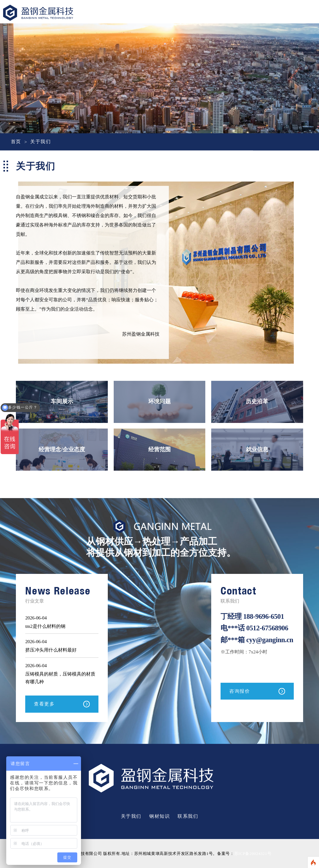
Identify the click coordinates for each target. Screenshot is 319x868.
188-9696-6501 (264, 616)
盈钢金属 (38, 19)
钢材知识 (159, 816)
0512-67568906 (268, 628)
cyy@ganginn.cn (244, 647)
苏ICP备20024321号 (253, 853)
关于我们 (40, 142)
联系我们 (188, 816)
